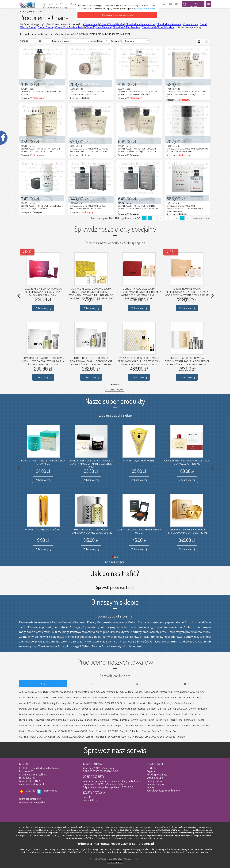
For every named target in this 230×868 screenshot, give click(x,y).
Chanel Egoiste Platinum (98, 27)
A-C (43, 684)
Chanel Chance (46, 27)
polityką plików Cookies (145, 9)
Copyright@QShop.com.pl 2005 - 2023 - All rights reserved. (115, 859)
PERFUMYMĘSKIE (122, 34)
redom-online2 (50, 791)
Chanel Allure (90, 24)
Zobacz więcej (43, 308)
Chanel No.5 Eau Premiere (126, 27)
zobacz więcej (115, 390)
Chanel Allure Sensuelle (169, 24)
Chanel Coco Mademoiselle (69, 27)
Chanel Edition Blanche (112, 24)
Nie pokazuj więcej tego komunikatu (117, 15)
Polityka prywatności (157, 775)
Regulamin (152, 771)
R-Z (187, 684)
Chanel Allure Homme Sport (140, 24)
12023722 (30, 791)
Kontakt (151, 787)
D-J (91, 684)
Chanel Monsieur (165, 27)
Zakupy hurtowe (155, 781)
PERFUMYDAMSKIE (105, 34)
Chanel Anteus (191, 24)
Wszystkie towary (63, 34)
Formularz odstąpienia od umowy (163, 791)
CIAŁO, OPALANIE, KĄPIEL (84, 34)
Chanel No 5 (148, 27)
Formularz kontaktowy (30, 799)
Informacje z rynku (156, 784)
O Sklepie (151, 768)
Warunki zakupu (155, 778)
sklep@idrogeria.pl (35, 784)
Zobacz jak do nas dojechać (33, 802)
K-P (139, 684)
